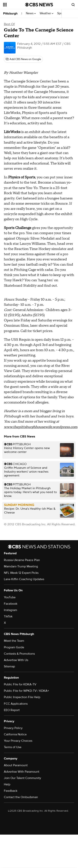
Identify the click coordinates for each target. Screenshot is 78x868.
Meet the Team (14, 641)
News (31, 13)
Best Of (9, 24)
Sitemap (9, 666)
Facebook (11, 604)
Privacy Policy (13, 728)
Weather (46, 13)
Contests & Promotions (19, 654)
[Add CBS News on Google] (23, 59)
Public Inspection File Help (22, 697)
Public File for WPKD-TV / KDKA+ (26, 691)
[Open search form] (73, 5)
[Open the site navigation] (14, 5)
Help (7, 784)
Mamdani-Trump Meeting (21, 566)
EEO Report (12, 710)
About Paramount (16, 765)
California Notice (15, 734)
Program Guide (14, 647)
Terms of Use (13, 747)
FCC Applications (16, 704)
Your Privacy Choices (18, 741)
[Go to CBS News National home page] (39, 5)
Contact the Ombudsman (21, 797)
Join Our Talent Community (22, 778)
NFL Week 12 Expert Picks (21, 573)
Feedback (11, 791)
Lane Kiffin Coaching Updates (24, 579)
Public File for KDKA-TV (20, 684)
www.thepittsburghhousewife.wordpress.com (41, 427)
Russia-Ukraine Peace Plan (22, 560)
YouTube (10, 597)
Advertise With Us (16, 660)
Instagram (11, 610)
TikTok (8, 616)
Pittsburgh (10, 14)
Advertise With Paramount (22, 772)
